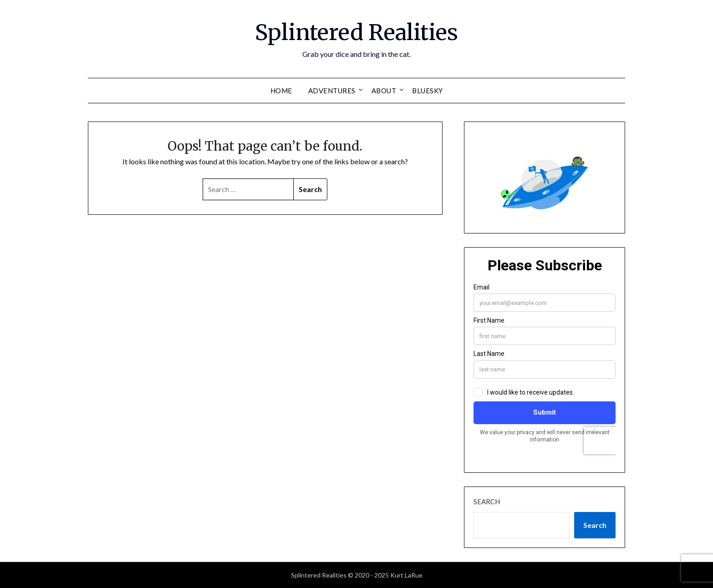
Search (487, 502)
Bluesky (428, 91)
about (384, 91)
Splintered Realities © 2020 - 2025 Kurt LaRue (357, 575)
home (281, 91)
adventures (332, 91)
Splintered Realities (356, 32)
